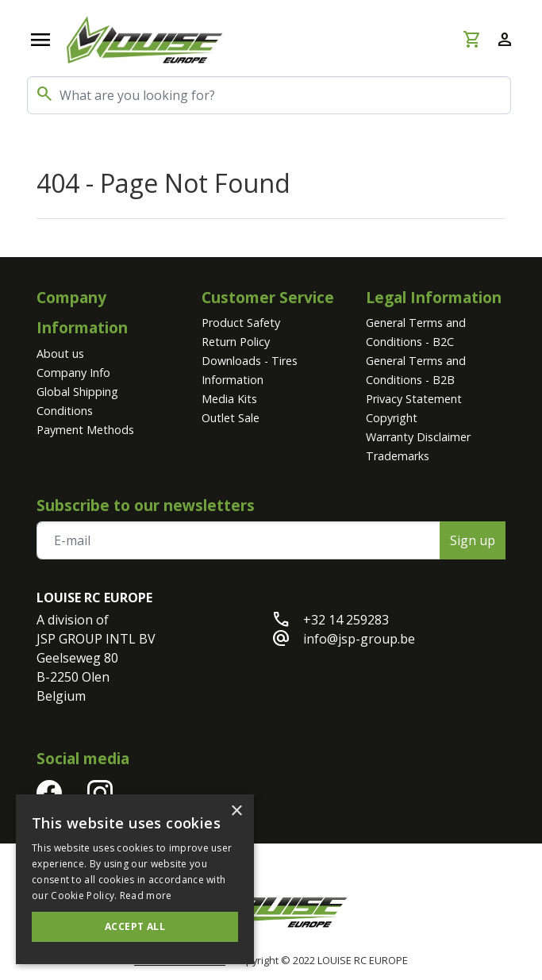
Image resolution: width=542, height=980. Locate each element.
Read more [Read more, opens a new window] (146, 895)
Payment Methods (85, 430)
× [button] (236, 811)
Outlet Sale (231, 418)
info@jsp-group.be (359, 639)
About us (60, 354)
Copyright (392, 418)
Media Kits (229, 399)
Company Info (73, 373)
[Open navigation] (40, 40)
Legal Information (434, 297)
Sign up (473, 540)
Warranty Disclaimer (418, 437)
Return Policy (236, 342)
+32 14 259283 (346, 620)
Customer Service (268, 297)
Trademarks (398, 456)
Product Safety (241, 323)
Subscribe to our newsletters (146, 505)
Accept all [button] (135, 926)
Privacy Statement (414, 399)
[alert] (135, 879)
